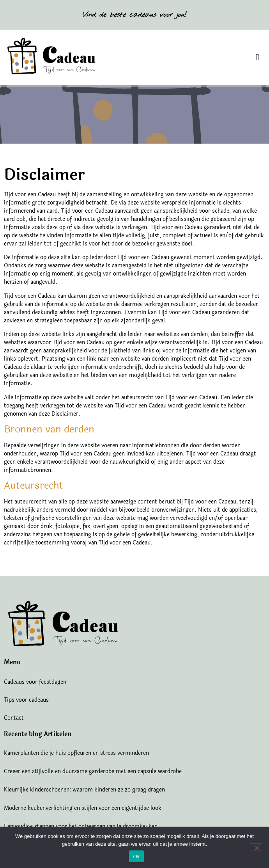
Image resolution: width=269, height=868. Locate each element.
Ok (136, 856)
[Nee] (257, 847)
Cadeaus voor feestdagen (35, 682)
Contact (14, 718)
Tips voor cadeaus (26, 700)
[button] (257, 58)
